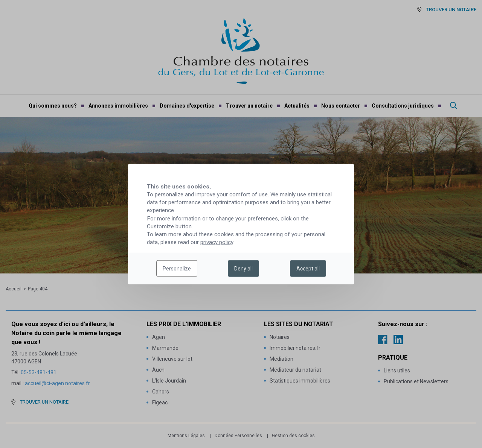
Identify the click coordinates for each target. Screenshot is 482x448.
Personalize (177, 269)
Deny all (243, 269)
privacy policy (217, 242)
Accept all (308, 269)
